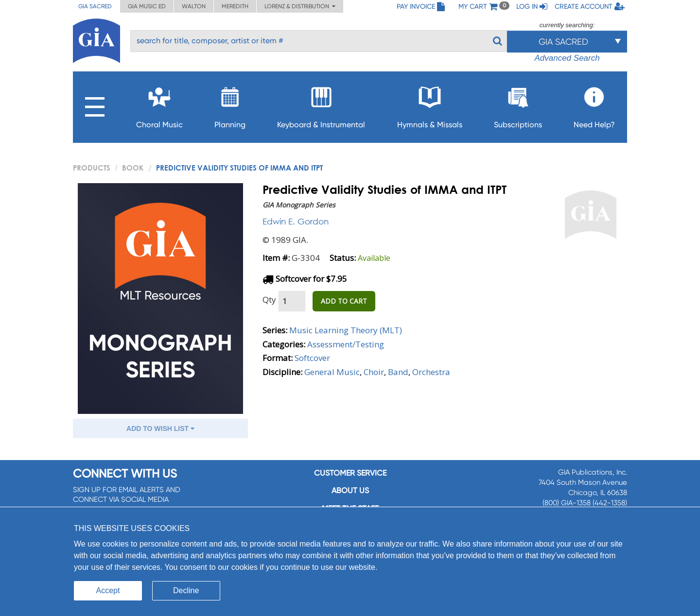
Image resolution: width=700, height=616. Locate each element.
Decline (186, 590)
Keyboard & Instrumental (321, 105)
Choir (374, 372)
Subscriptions (518, 105)
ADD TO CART (344, 301)
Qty (269, 299)
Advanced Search (567, 58)
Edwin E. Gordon (296, 221)
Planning (230, 105)
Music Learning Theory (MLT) (346, 330)
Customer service (350, 473)
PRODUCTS (92, 168)
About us (350, 490)
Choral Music (159, 105)
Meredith (235, 6)
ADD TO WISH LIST (160, 428)
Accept (108, 590)
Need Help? (594, 105)
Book (133, 168)
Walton (194, 6)
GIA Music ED (147, 6)
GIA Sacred (95, 6)
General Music (332, 372)
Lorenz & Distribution (300, 6)
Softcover (312, 358)
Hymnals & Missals (430, 105)
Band (398, 372)
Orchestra (431, 372)
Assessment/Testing (346, 344)
